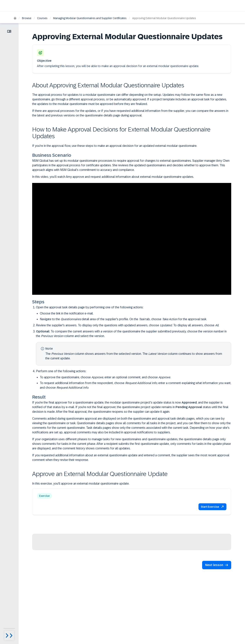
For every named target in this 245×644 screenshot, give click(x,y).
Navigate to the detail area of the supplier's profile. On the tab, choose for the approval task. (123, 319)
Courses (42, 18)
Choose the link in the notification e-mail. (67, 313)
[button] (212, 507)
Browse (27, 18)
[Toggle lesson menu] (9, 31)
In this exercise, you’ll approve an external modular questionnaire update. (81, 484)
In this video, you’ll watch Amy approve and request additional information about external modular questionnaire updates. (113, 177)
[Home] (15, 18)
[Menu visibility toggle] (9, 635)
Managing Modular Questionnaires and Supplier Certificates (90, 18)
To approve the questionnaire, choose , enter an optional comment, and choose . (105, 377)
